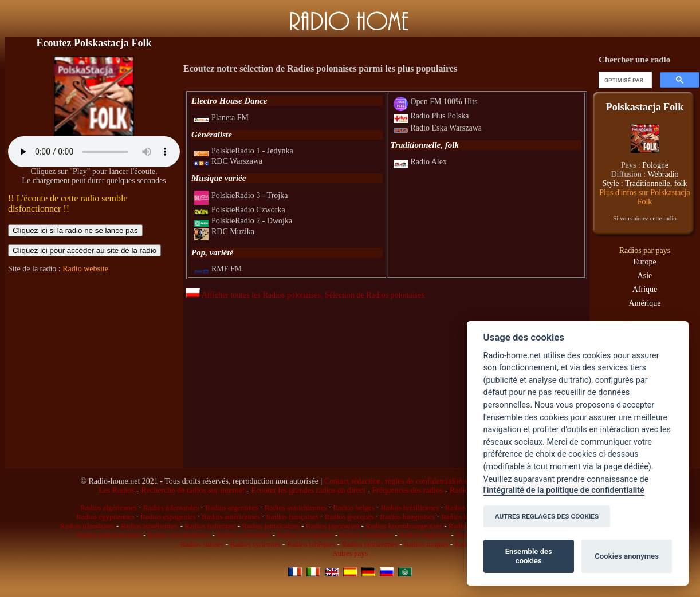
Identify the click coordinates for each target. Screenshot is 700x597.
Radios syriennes (255, 544)
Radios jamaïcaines (271, 526)
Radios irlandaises (87, 526)
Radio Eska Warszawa (438, 128)
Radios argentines (232, 507)
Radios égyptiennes (105, 517)
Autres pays (350, 553)
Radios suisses (202, 544)
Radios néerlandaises (179, 535)
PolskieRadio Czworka (240, 210)
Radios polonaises (243, 535)
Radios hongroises (407, 517)
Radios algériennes (109, 507)
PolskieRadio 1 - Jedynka (244, 151)
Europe (644, 262)
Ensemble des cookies (529, 556)
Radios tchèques (311, 544)
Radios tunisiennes (369, 544)
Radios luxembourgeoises (404, 526)
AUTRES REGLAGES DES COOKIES (547, 516)
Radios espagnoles (168, 517)
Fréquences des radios (408, 490)
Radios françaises (292, 517)
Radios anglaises (424, 535)
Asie (645, 276)
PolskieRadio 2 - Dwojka (243, 221)
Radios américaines (231, 517)
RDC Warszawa (228, 161)
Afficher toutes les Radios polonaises (253, 295)
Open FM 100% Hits (436, 102)
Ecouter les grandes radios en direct (308, 490)
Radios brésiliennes (410, 507)
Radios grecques (349, 517)
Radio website (85, 269)
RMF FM (218, 269)
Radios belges (354, 507)
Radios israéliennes (150, 526)
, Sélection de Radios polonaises (373, 295)
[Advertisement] (94, 353)
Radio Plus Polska (431, 116)
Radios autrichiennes (296, 507)
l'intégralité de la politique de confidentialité (564, 490)
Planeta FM (221, 118)
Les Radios (117, 490)
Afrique (645, 289)
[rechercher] (624, 80)
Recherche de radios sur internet (192, 490)
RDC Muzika (224, 232)
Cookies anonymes (627, 556)
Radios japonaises (333, 526)
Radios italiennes (210, 526)
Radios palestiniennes (109, 535)
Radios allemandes (171, 507)
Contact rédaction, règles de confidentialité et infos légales (418, 481)
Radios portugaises (305, 535)
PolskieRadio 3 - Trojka (241, 195)
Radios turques (426, 544)
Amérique (645, 303)
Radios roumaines (367, 535)
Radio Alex (420, 162)
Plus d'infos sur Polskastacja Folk (644, 197)
